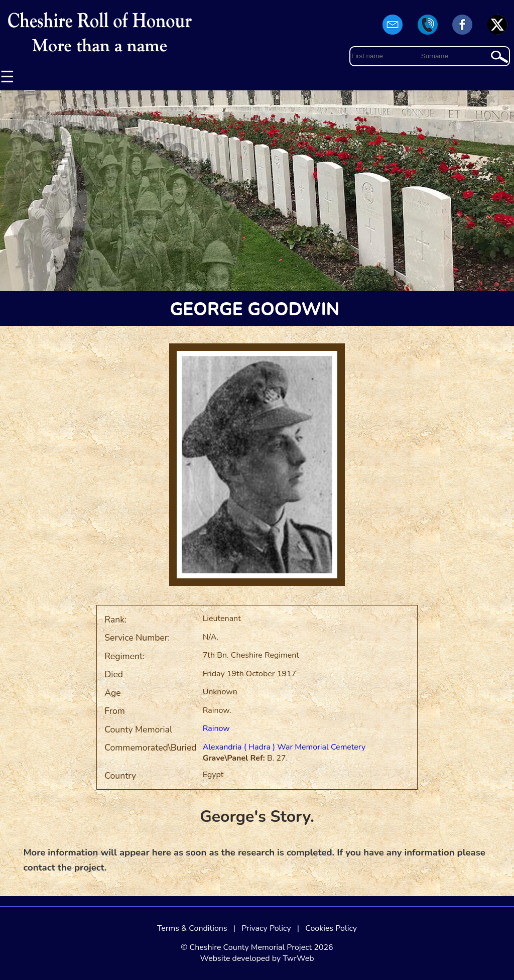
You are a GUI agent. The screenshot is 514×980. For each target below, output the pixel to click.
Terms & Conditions (192, 928)
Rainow (216, 728)
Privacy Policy (266, 928)
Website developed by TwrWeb (257, 958)
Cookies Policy (331, 928)
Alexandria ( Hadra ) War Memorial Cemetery (284, 747)
